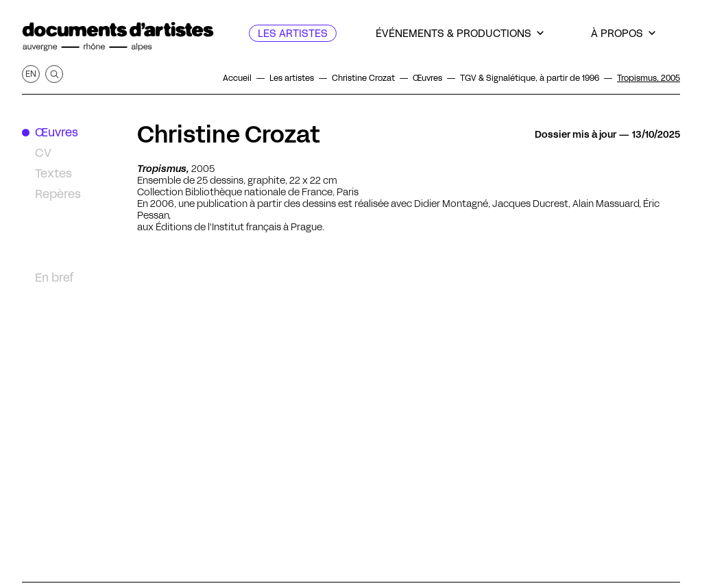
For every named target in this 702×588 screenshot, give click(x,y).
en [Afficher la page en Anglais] (31, 74)
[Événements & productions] (460, 33)
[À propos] (623, 33)
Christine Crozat (229, 134)
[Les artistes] (293, 33)
